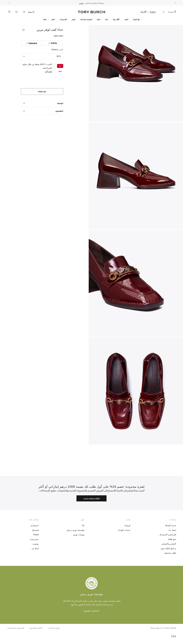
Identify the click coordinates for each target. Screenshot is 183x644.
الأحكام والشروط (37, 640)
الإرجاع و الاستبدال (168, 545)
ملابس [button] (73, 20)
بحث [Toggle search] (32, 12)
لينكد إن (35, 559)
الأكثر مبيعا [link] (116, 20)
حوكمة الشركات (55, 640)
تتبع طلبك (172, 550)
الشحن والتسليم (169, 554)
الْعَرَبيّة (143, 12)
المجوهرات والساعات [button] (86, 20)
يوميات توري (79, 545)
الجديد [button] (126, 20)
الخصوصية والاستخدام (16, 640)
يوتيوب (36, 554)
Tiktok (36, 545)
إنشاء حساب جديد (91, 509)
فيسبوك (35, 540)
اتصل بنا (173, 540)
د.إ (164, 12)
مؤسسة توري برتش (76, 540)
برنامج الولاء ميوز (169, 559)
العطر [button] (53, 20)
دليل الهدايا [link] (136, 20)
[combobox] (42, 56)
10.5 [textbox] (59, 56)
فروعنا (172, 12)
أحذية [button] (99, 20)
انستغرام (35, 536)
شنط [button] (107, 20)
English (153, 12)
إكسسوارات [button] (63, 20)
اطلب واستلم (170, 563)
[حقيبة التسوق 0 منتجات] (11, 12)
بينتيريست (34, 550)
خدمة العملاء (171, 536)
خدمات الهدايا (124, 540)
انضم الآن (49, 71)
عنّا (83, 536)
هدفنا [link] (45, 20)
